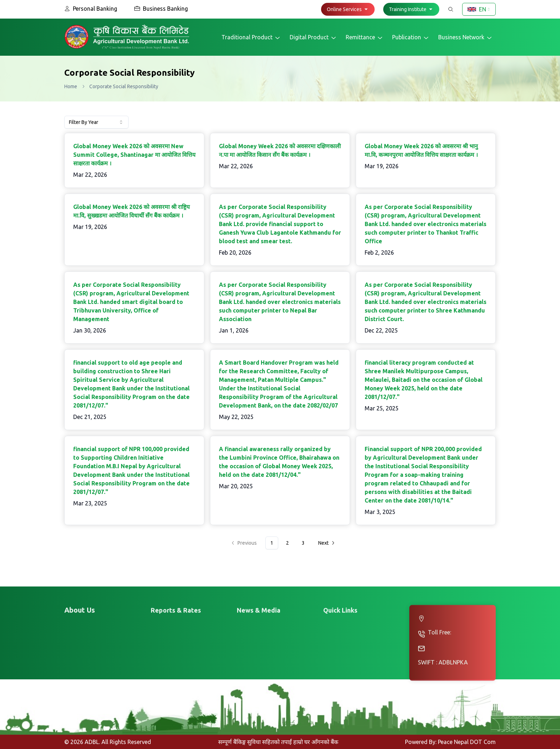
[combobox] (479, 9)
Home (71, 86)
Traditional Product (251, 38)
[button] (348, 9)
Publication (411, 38)
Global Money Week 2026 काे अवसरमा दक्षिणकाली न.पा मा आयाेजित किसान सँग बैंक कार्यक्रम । (280, 150)
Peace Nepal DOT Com (467, 742)
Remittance (365, 38)
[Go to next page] (326, 543)
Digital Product (313, 38)
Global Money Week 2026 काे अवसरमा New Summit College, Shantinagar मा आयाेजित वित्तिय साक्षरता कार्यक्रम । (134, 155)
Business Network (466, 38)
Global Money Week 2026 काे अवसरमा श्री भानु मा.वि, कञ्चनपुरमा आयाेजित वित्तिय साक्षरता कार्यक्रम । (421, 150)
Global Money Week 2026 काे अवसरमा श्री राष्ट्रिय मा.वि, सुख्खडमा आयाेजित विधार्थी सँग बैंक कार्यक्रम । (131, 211)
